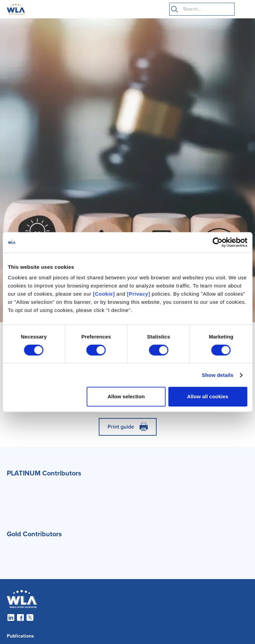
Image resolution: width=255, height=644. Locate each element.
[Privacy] (139, 294)
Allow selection (126, 396)
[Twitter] (30, 617)
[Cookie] (104, 294)
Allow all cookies (208, 396)
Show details (218, 375)
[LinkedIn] (11, 617)
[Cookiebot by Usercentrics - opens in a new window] (217, 242)
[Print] (128, 427)
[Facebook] (20, 617)
